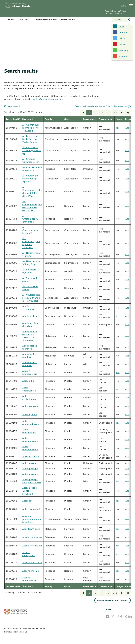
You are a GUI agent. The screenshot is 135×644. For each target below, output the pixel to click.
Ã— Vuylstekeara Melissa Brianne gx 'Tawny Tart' (31, 298)
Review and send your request (113, 600)
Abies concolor (31, 406)
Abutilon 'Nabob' (31, 529)
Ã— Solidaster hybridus (30, 271)
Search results (21, 71)
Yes (118, 128)
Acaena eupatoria (32, 562)
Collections (23, 19)
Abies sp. (27, 501)
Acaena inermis (31, 571)
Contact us (22, 632)
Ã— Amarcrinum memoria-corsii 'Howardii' (31, 128)
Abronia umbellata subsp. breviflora (32, 519)
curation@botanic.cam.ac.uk (46, 99)
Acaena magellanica (29, 579)
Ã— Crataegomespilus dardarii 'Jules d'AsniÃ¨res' (32, 191)
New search (12, 106)
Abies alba (28, 381)
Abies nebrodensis (29, 431)
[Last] (128, 112)
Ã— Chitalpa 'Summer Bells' (31, 160)
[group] (67, 353)
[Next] (121, 112)
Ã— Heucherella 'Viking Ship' (31, 263)
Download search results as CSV (92, 106)
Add (127, 128)
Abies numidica (31, 456)
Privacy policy (11, 632)
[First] (83, 112)
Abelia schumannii (29, 308)
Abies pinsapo (30, 463)
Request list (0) (122, 106)
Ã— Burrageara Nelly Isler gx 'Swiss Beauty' (30, 139)
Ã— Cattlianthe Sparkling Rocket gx (32, 150)
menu (126, 6)
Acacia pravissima (32, 537)
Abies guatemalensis (31, 423)
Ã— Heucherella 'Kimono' (31, 254)
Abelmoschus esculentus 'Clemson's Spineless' (30, 336)
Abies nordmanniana (30, 439)
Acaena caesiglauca (29, 554)
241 (115, 112)
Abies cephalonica (29, 389)
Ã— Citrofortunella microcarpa (32, 169)
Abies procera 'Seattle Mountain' (30, 491)
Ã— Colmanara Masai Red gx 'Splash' (30, 179)
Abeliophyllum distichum (30, 324)
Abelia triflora (30, 316)
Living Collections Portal (45, 19)
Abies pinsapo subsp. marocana (32, 481)
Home (11, 19)
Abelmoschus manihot (30, 347)
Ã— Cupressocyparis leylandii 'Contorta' (31, 243)
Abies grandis (30, 414)
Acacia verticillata (32, 546)
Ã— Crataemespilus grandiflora (31, 219)
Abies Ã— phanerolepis (30, 372)
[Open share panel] (120, 19)
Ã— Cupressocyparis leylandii (31, 230)
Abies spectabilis (32, 509)
